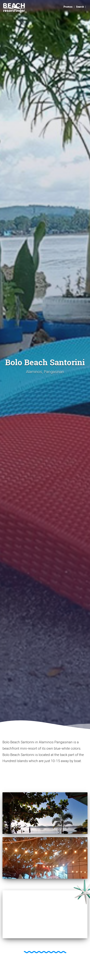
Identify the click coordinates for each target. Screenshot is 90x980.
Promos (68, 7)
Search (80, 7)
